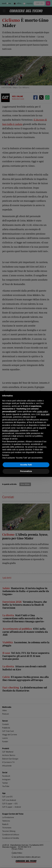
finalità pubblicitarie (10, 431)
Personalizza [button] (26, 471)
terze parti (45, 414)
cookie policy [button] (42, 412)
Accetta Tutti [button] (26, 465)
